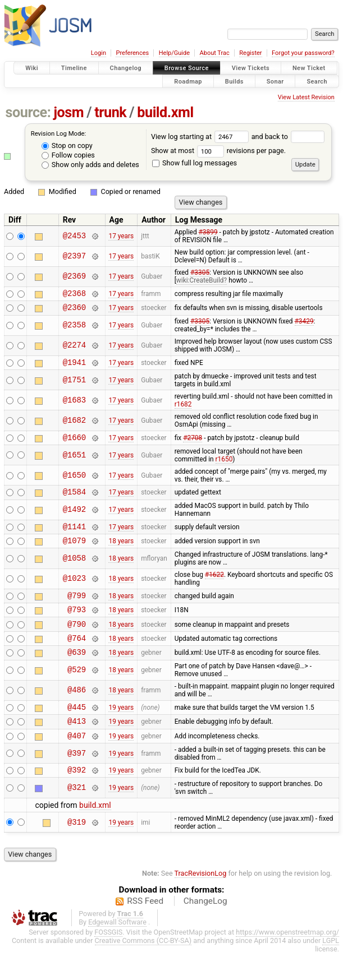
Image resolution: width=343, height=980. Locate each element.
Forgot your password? (303, 53)
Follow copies (68, 155)
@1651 (74, 462)
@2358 (74, 329)
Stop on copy (67, 145)
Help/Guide (174, 53)
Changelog (126, 68)
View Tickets (251, 68)
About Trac (215, 53)
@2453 (74, 236)
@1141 (74, 536)
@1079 (74, 552)
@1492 (74, 518)
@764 (77, 656)
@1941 (74, 367)
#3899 (208, 232)
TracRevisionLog (201, 900)
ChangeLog (205, 928)
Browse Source (187, 68)
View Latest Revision (306, 97)
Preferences (132, 53)
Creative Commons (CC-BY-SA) (143, 967)
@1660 (74, 444)
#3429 (304, 325)
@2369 (74, 277)
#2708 (193, 443)
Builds (234, 81)
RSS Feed (145, 928)
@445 (77, 729)
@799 (77, 609)
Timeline (74, 68)
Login (99, 53)
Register (250, 53)
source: (28, 112)
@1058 (74, 570)
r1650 (224, 466)
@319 (77, 849)
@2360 (74, 310)
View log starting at (201, 137)
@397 (77, 778)
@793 (77, 624)
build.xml (165, 112)
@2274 (74, 349)
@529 (77, 690)
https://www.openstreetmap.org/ (287, 959)
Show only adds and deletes (90, 165)
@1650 (74, 482)
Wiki (32, 68)
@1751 (74, 385)
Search (317, 81)
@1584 (74, 500)
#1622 (214, 586)
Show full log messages (195, 163)
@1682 (74, 426)
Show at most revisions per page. (218, 151)
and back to (288, 137)
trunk (110, 112)
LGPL (331, 967)
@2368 (74, 295)
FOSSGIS (108, 959)
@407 (77, 761)
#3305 (200, 272)
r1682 (183, 409)
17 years (121, 236)
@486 (77, 711)
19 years (121, 729)
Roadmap (188, 81)
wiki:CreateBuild (200, 280)
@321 (77, 815)
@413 (77, 744)
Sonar (275, 81)
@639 (77, 672)
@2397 (74, 256)
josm (68, 112)
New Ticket (309, 68)
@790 (77, 641)
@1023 (74, 591)
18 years (121, 552)
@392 (77, 796)
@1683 (74, 405)
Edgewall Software (117, 949)
